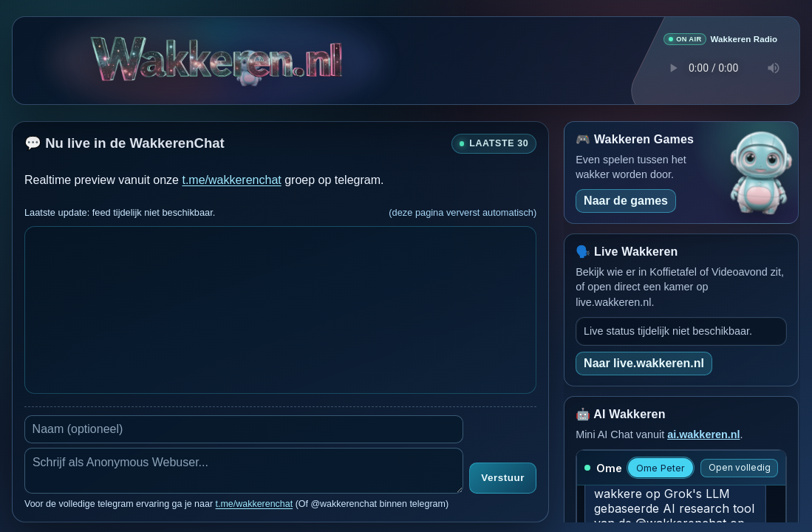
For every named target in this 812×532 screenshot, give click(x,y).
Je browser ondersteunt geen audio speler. (720, 67)
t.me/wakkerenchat (231, 179)
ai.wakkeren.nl (703, 434)
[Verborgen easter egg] (250, 59)
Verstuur (503, 478)
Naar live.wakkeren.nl (644, 362)
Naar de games (626, 200)
